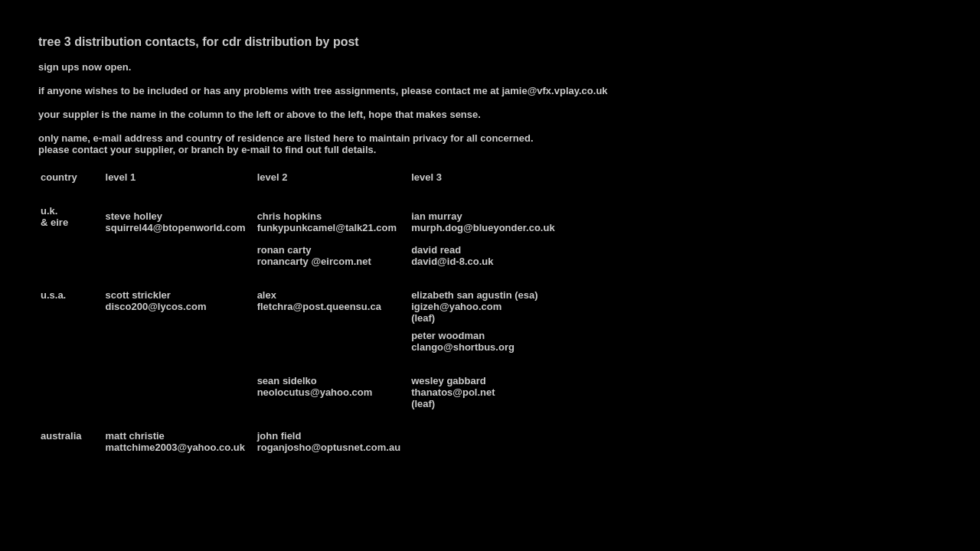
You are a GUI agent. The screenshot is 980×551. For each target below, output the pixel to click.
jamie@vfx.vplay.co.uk (554, 91)
